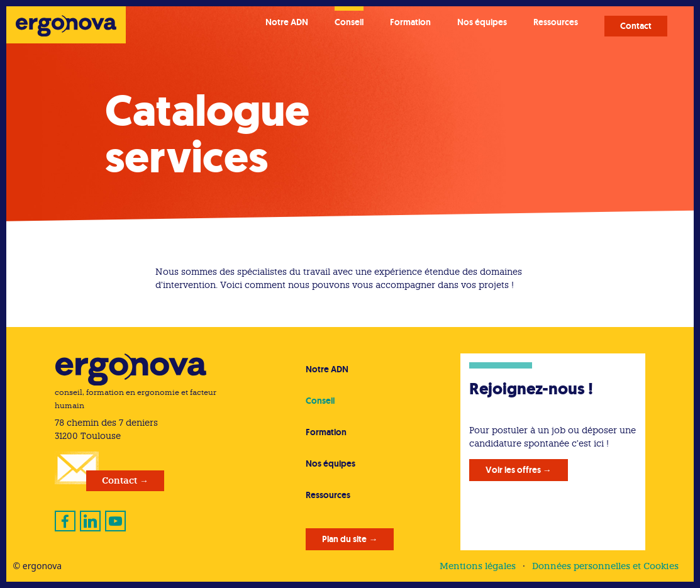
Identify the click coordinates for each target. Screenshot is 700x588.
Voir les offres (513, 470)
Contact (636, 26)
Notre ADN (287, 22)
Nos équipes (482, 22)
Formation (410, 22)
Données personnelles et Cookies (605, 566)
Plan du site (344, 539)
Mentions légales (478, 566)
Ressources (556, 22)
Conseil (349, 22)
